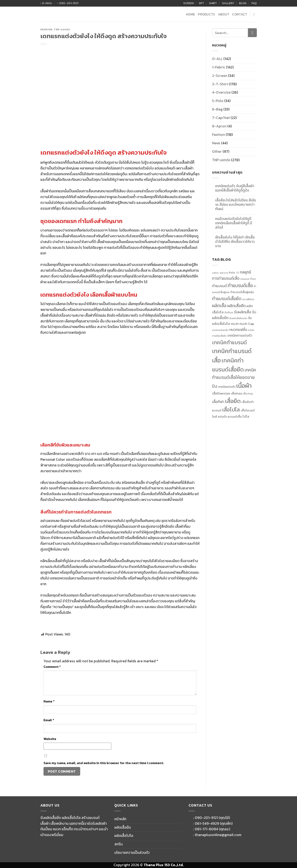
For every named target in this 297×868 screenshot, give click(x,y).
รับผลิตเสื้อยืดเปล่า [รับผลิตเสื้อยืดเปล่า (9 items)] (238, 318)
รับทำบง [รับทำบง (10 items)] (229, 312)
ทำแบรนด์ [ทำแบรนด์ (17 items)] (220, 286)
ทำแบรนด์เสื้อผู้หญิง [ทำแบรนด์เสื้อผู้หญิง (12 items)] (242, 292)
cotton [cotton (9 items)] (215, 273)
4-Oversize (221, 92)
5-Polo (218, 101)
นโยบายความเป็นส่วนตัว (132, 853)
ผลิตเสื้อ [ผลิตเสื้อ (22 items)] (219, 306)
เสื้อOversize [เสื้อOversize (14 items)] (221, 393)
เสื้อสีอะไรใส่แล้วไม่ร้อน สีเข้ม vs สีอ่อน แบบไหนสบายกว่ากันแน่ (236, 205)
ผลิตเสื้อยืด (123, 827)
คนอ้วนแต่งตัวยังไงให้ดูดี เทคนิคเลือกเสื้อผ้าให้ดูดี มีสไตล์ (234, 223)
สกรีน (119, 844)
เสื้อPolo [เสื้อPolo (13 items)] (237, 393)
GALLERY (228, 3)
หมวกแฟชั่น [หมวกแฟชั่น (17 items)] (238, 329)
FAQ (254, 3)
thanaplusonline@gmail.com (218, 835)
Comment (52, 667)
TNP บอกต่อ (62, 29)
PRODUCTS (207, 14)
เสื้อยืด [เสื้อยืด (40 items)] (233, 401)
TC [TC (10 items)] (238, 273)
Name (49, 701)
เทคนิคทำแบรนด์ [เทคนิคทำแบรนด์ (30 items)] (229, 342)
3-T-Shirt (220, 84)
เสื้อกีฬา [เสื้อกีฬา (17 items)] (218, 402)
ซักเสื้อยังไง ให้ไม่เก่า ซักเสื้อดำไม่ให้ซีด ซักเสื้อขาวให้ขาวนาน (235, 242)
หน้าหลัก (120, 819)
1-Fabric (219, 67)
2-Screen (220, 76)
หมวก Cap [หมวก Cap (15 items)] (247, 324)
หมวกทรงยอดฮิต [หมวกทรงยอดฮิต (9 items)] (220, 330)
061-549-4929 (207, 823)
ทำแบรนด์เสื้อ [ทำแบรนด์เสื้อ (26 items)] (240, 285)
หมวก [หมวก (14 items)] (235, 324)
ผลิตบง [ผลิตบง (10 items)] (250, 299)
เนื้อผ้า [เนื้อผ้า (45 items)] (244, 386)
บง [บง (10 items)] (244, 299)
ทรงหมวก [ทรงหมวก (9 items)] (245, 279)
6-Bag (217, 109)
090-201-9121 (206, 818)
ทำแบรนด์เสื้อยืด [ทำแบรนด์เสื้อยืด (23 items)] (227, 298)
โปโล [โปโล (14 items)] (246, 416)
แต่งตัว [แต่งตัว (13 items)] (222, 417)
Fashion (46, 29)
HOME (191, 14)
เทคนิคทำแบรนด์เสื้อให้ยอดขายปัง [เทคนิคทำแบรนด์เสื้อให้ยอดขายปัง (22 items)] (234, 378)
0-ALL (217, 59)
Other (217, 152)
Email (49, 720)
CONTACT (240, 14)
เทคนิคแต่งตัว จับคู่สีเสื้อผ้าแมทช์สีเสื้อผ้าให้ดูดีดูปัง (235, 188)
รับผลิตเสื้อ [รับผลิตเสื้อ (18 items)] (243, 312)
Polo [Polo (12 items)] (232, 272)
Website (50, 739)
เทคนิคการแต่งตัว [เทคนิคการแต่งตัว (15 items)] (240, 335)
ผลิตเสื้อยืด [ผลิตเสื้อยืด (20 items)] (237, 306)
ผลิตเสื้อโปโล (124, 836)
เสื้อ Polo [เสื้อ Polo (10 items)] (248, 394)
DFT (201, 3)
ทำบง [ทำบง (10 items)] (253, 279)
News (216, 143)
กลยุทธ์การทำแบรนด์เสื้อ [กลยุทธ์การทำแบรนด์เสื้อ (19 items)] (232, 275)
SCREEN (188, 3)
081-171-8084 (206, 829)
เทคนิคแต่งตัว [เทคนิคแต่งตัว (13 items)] (227, 387)
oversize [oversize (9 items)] (224, 273)
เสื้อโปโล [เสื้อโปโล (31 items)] (231, 410)
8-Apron (219, 126)
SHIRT (213, 3)
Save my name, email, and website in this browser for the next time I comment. (104, 763)
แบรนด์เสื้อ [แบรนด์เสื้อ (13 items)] (235, 417)
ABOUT (224, 14)
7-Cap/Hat (221, 118)
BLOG (243, 3)
